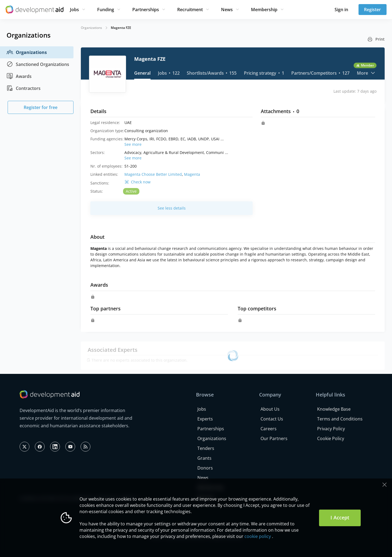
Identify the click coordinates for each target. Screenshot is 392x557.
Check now (141, 182)
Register (372, 10)
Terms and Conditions (340, 419)
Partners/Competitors (320, 73)
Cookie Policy (331, 438)
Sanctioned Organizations (38, 64)
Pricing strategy (264, 73)
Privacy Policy (331, 429)
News (227, 10)
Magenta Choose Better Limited (153, 174)
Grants (204, 458)
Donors (205, 468)
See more (133, 144)
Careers (269, 429)
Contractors (24, 88)
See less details (172, 208)
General (142, 73)
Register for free (41, 107)
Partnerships (146, 10)
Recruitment (190, 10)
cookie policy (258, 536)
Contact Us (272, 419)
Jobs (74, 10)
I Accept (340, 517)
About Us (270, 409)
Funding (106, 10)
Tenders (206, 448)
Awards (19, 76)
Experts (205, 419)
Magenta (192, 174)
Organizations (27, 52)
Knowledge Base (334, 409)
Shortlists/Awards (212, 73)
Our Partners (274, 438)
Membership (264, 10)
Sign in (341, 10)
